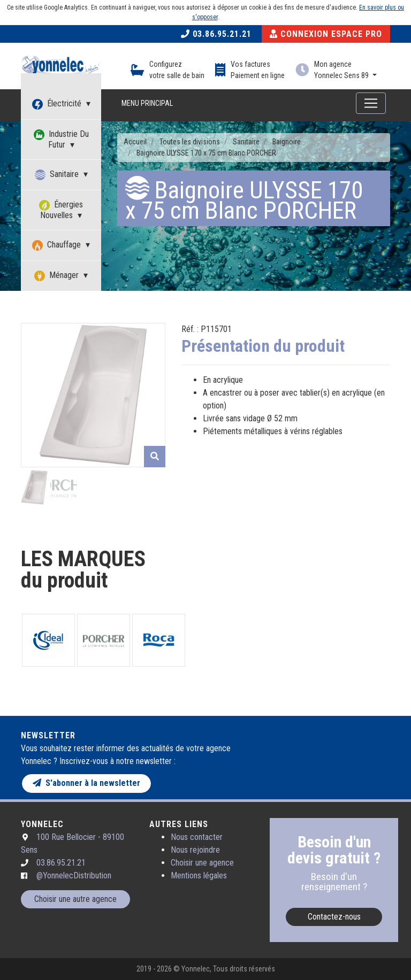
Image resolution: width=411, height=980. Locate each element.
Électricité (58, 104)
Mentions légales (199, 875)
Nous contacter (197, 837)
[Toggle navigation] (371, 103)
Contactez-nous (334, 917)
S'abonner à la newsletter (86, 783)
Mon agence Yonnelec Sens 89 (342, 70)
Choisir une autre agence (75, 899)
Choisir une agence (202, 863)
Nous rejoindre (195, 850)
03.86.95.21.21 (216, 34)
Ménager (58, 276)
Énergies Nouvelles (61, 210)
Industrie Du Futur (61, 139)
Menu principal (147, 103)
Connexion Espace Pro (326, 34)
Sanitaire (58, 175)
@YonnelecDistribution (74, 875)
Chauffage (58, 245)
